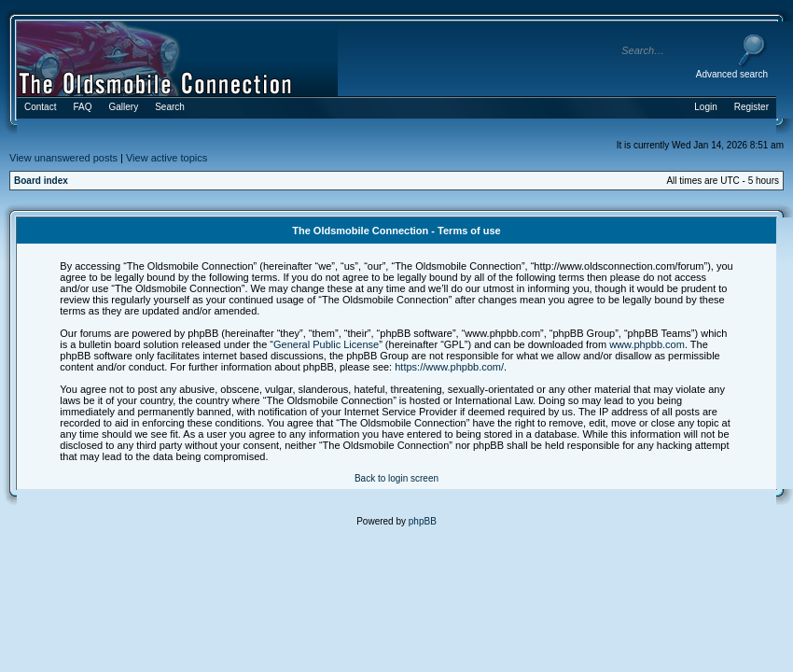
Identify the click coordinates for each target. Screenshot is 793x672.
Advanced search (732, 74)
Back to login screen (396, 478)
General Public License (326, 344)
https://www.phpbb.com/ (449, 367)
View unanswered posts (63, 158)
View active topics (167, 158)
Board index (41, 181)
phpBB (423, 521)
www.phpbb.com (647, 344)
